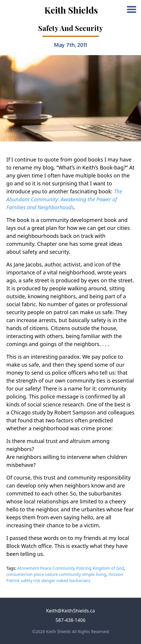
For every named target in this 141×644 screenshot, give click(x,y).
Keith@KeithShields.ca (70, 611)
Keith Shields (71, 10)
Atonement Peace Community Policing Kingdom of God (71, 568)
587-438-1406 (71, 620)
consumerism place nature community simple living (56, 574)
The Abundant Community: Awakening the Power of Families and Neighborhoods (64, 199)
